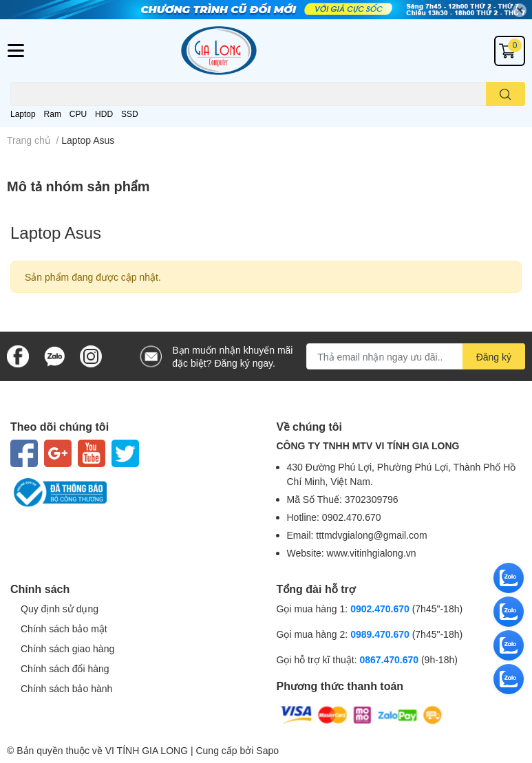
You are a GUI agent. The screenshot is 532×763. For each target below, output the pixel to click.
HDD (104, 114)
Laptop (23, 114)
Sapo (267, 750)
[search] (506, 94)
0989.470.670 (381, 634)
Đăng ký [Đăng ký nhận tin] (494, 357)
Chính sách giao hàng (67, 648)
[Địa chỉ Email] (416, 356)
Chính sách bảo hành (66, 688)
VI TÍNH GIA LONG (147, 750)
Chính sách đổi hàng (65, 668)
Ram (53, 114)
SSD (130, 114)
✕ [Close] (520, 10)
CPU (78, 114)
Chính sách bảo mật (64, 628)
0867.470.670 (390, 659)
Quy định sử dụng (60, 609)
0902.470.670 (380, 609)
